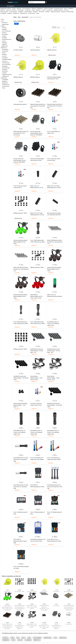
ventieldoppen (3, 13)
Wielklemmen (16, 13)
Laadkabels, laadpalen (58, 10)
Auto (3, 21)
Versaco (20, 640)
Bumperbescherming (58, 8)
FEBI (18, 638)
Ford (29, 638)
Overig (38, 13)
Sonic (13, 640)
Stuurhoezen (41, 12)
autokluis (46, 8)
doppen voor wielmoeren (11, 10)
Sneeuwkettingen (28, 12)
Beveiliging (51, 8)
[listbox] (58, 28)
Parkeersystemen (4, 12)
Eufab (12, 638)
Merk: (16, 24)
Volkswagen (28, 640)
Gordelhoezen (28, 10)
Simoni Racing (63, 638)
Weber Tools (37, 640)
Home (3, 19)
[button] (11, 6)
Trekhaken (47, 12)
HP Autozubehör (37, 638)
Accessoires (5, 23)
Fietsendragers (21, 10)
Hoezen (33, 10)
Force (23, 638)
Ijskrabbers (38, 10)
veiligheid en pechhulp (55, 12)
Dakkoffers (3, 10)
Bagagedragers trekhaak (6, 8)
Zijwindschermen (24, 13)
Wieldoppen (10, 13)
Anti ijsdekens (40, 8)
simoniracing (6, 640)
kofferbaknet (50, 10)
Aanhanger (19, 8)
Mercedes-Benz (48, 638)
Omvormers (66, 10)
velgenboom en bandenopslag (67, 12)
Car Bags (14, 8)
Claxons (66, 8)
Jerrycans (44, 10)
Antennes (34, 8)
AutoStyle (5, 638)
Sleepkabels (21, 12)
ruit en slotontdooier (13, 12)
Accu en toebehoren (27, 8)
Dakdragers (71, 8)
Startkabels (35, 12)
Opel (55, 638)
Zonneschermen (32, 13)
